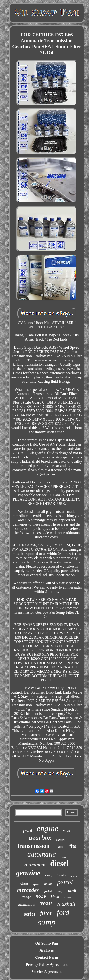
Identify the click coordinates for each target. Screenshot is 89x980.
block (55, 897)
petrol (65, 882)
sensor (74, 876)
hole (41, 897)
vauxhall (66, 904)
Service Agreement (47, 972)
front (28, 830)
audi (72, 890)
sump (47, 922)
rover (63, 857)
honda (48, 884)
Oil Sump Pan (47, 943)
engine (48, 828)
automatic (42, 854)
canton (60, 840)
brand (59, 846)
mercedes (28, 890)
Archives (47, 950)
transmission (33, 846)
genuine (28, 873)
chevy (49, 875)
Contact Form (47, 957)
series (30, 914)
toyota (61, 875)
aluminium (27, 905)
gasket (48, 891)
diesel (59, 863)
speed (36, 884)
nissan (67, 897)
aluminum (35, 865)
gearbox (40, 838)
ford (63, 912)
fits (73, 846)
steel (67, 831)
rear (46, 903)
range (27, 897)
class (24, 883)
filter (46, 913)
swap (60, 891)
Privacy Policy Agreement (47, 965)
